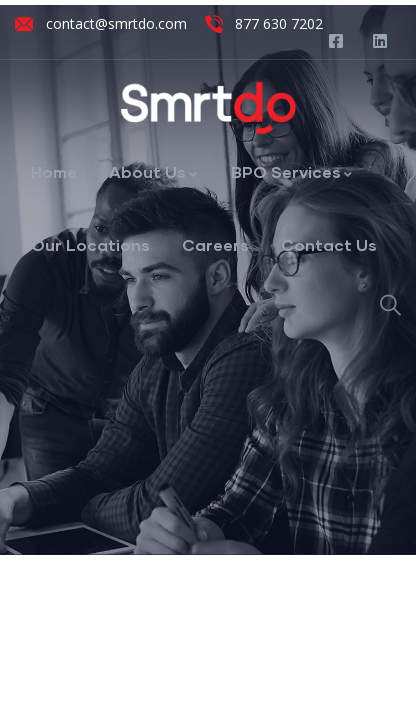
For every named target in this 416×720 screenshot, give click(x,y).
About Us (154, 171)
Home (54, 171)
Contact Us (329, 244)
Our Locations (90, 244)
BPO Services (292, 171)
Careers (215, 244)
